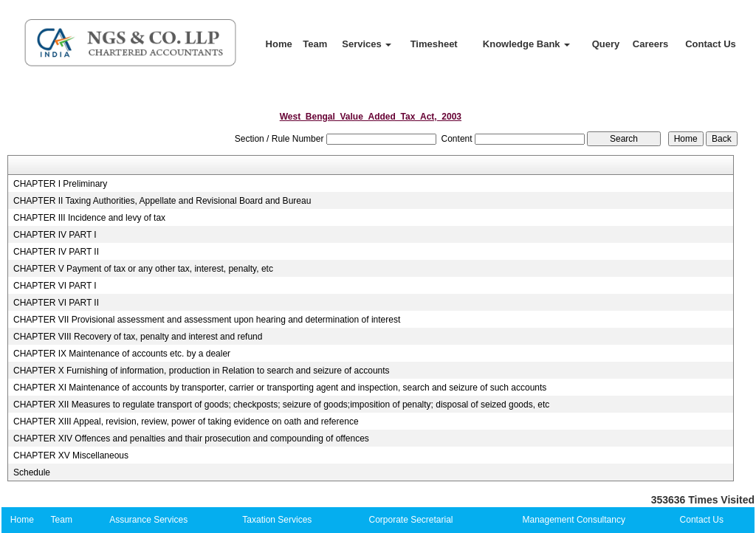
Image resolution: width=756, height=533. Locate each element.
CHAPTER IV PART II (56, 252)
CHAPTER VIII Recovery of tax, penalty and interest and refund (138, 337)
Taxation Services (277, 520)
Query (606, 44)
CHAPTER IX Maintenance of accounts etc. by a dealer (122, 354)
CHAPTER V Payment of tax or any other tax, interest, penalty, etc (143, 269)
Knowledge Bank (526, 44)
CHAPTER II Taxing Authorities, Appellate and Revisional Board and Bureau (162, 201)
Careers (650, 44)
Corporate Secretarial (410, 520)
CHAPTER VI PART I (55, 286)
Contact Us (711, 44)
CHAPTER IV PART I (55, 235)
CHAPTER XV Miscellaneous (71, 455)
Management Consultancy (574, 520)
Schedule (32, 472)
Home (279, 44)
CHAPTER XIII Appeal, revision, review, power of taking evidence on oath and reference (186, 422)
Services (367, 44)
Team (315, 44)
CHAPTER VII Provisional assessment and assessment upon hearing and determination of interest (207, 320)
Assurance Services (148, 520)
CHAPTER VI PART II (56, 303)
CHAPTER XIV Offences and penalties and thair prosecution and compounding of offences (191, 439)
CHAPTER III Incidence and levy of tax (89, 218)
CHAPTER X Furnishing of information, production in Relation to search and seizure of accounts (202, 371)
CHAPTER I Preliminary (60, 184)
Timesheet (434, 44)
